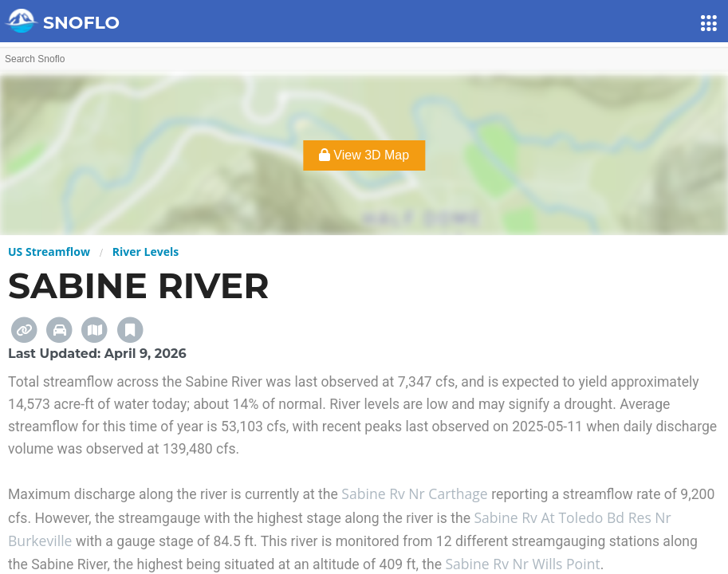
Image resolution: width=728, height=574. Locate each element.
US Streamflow (49, 252)
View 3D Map (364, 155)
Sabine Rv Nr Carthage (416, 493)
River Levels (146, 252)
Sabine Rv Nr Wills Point (522, 564)
